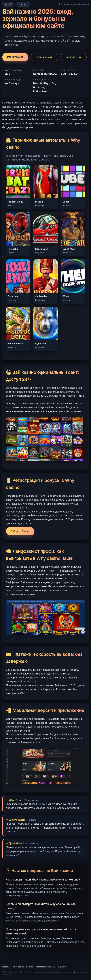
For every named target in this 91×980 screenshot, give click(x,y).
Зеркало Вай (74, 57)
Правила (6, 967)
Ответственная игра (45, 967)
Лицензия (62, 967)
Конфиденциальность (23, 967)
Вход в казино (44, 57)
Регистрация (15, 57)
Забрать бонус (20, 531)
